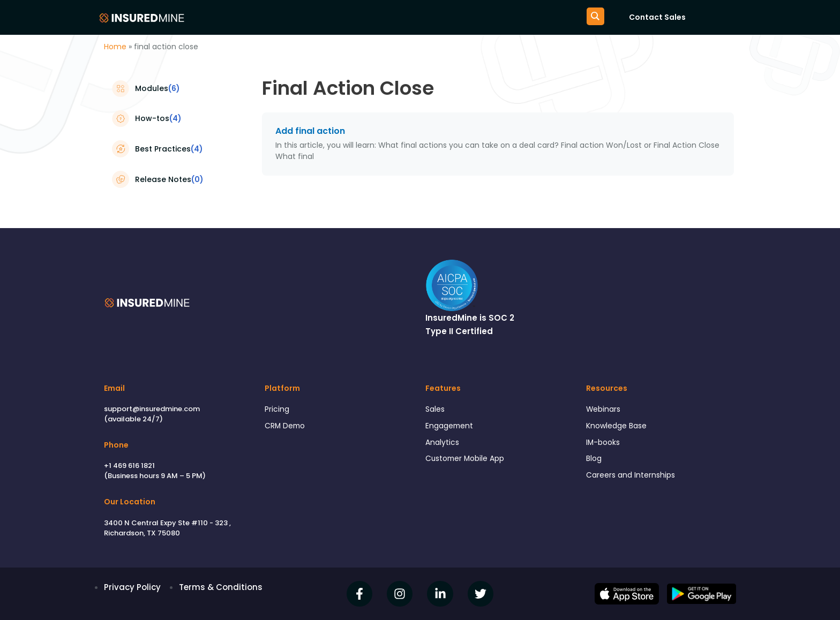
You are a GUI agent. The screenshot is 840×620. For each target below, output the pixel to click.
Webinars (605, 410)
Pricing (277, 410)
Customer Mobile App (469, 462)
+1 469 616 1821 (129, 466)
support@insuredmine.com (152, 409)
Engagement (451, 428)
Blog (595, 462)
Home (115, 47)
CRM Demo (287, 428)
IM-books (604, 445)
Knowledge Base (619, 428)
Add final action (310, 131)
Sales (436, 410)
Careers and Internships (634, 480)
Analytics (443, 445)
